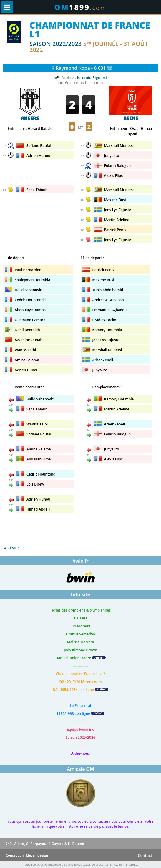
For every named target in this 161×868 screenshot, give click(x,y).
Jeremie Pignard (92, 77)
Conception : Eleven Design (27, 855)
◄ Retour (11, 548)
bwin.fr (80, 561)
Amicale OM (80, 769)
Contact (145, 855)
